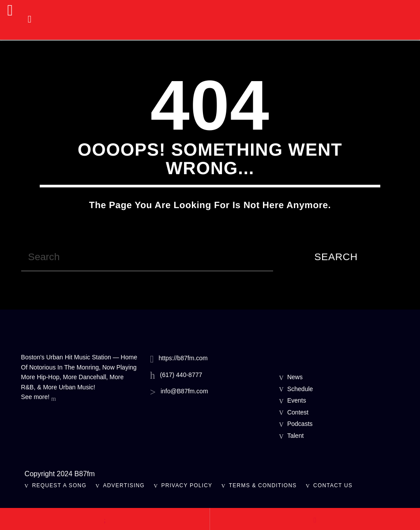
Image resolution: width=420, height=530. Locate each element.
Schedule (300, 389)
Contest (298, 412)
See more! (39, 398)
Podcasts (300, 424)
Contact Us (333, 485)
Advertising (124, 485)
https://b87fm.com (183, 358)
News (295, 377)
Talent (295, 436)
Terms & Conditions (263, 485)
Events (297, 400)
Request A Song (59, 485)
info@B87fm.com (184, 391)
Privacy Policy (187, 485)
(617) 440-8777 (181, 375)
